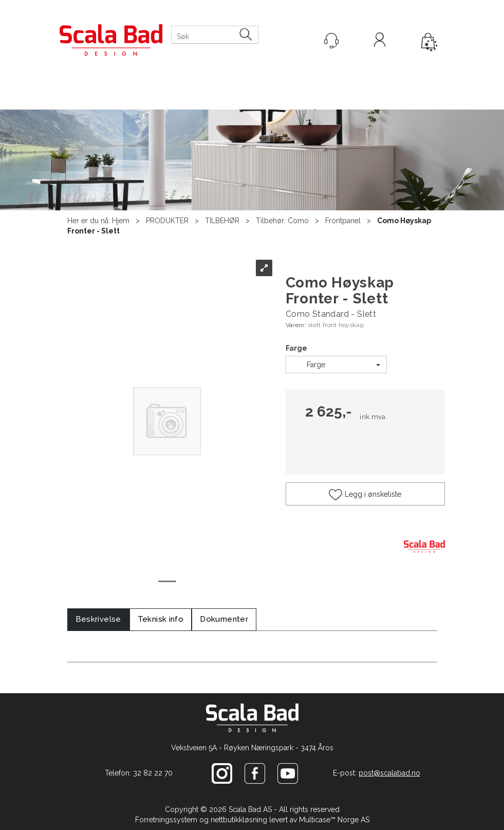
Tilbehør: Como (282, 221)
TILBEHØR (222, 221)
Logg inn (380, 41)
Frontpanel (343, 221)
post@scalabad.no (389, 773)
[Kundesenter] (331, 41)
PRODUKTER (167, 221)
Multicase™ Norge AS (334, 820)
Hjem (121, 221)
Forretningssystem (166, 820)
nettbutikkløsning (239, 820)
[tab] (98, 619)
